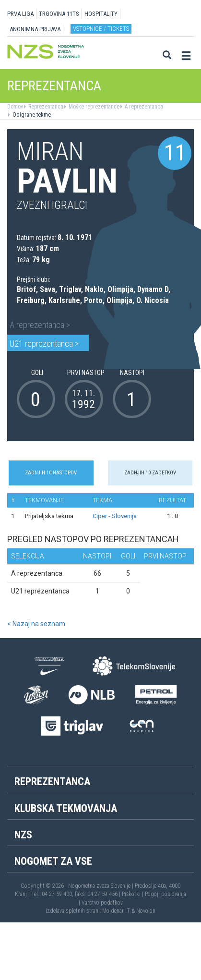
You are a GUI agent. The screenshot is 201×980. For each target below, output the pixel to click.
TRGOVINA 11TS (59, 14)
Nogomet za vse (53, 861)
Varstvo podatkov (102, 903)
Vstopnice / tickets (101, 29)
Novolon (146, 911)
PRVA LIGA (20, 14)
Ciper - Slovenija (115, 516)
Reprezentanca (45, 107)
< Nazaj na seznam (36, 624)
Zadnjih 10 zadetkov (150, 473)
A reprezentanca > (40, 325)
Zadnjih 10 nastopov (51, 473)
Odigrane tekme (31, 115)
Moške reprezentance (93, 107)
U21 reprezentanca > (44, 344)
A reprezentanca (143, 107)
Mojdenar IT (116, 911)
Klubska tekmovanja (66, 808)
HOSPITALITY (101, 14)
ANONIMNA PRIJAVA (35, 29)
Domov (15, 107)
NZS (23, 835)
